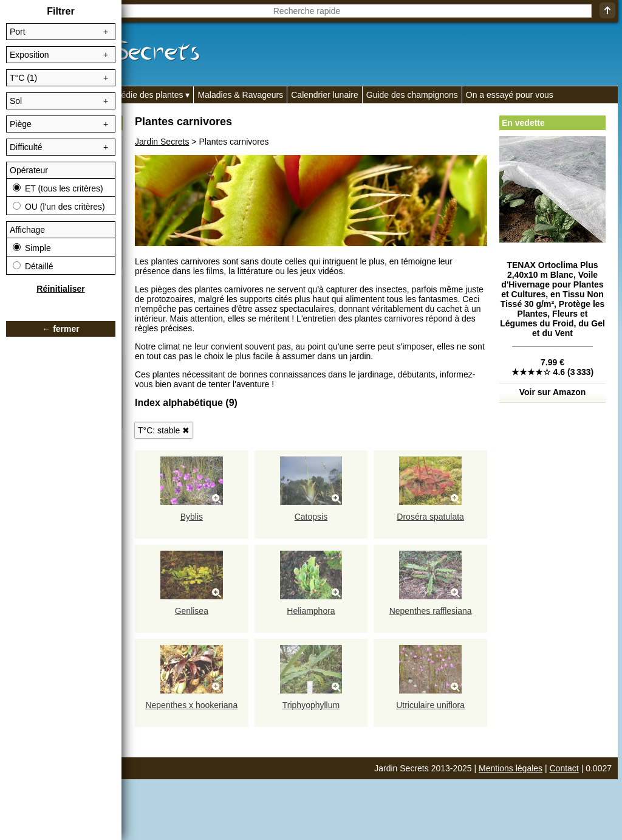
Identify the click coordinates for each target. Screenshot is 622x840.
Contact (564, 768)
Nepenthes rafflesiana (431, 611)
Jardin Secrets (162, 142)
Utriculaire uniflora (430, 705)
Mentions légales (511, 768)
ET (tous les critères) (58, 188)
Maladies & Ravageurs (240, 95)
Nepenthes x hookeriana (191, 705)
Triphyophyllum (311, 705)
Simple (32, 248)
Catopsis (311, 517)
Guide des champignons (412, 95)
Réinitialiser (60, 289)
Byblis (192, 517)
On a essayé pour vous (510, 95)
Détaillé (33, 266)
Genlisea (192, 611)
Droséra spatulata (430, 517)
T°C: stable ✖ (164, 430)
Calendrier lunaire (325, 95)
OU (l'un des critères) (59, 207)
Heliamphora (311, 611)
